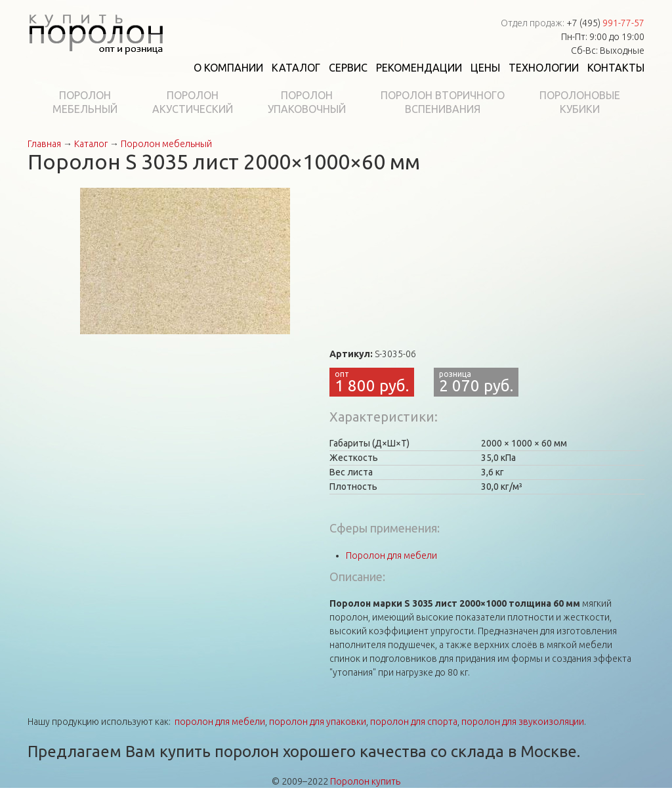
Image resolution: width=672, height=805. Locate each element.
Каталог (296, 68)
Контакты (616, 68)
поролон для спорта (414, 722)
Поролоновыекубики (580, 102)
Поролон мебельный (166, 144)
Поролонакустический (193, 102)
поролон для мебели (220, 722)
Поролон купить (365, 781)
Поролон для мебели (391, 555)
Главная (44, 144)
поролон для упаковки (318, 722)
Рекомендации (419, 68)
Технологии (544, 68)
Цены (485, 68)
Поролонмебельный (85, 102)
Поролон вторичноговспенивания (443, 102)
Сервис (348, 68)
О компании (228, 68)
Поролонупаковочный (307, 102)
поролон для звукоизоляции (523, 722)
